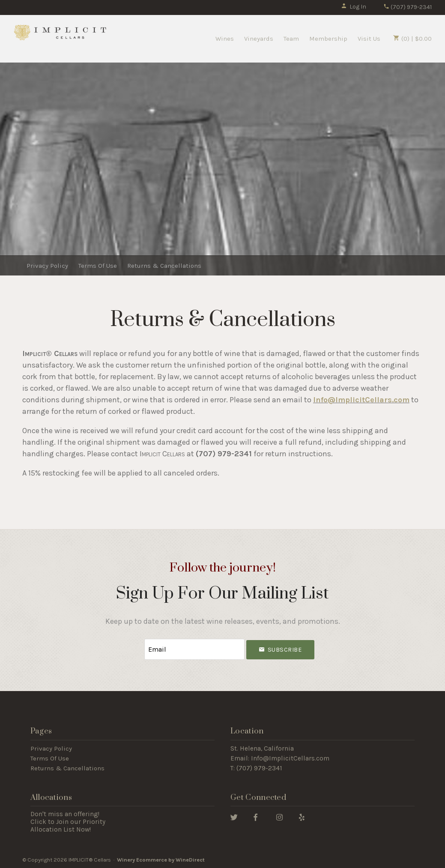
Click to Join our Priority (68, 821)
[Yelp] (302, 816)
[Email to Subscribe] (194, 649)
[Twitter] (234, 816)
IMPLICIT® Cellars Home (60, 32)
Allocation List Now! (61, 829)
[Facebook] (255, 816)
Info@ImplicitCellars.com (290, 758)
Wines (225, 39)
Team (291, 39)
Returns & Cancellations (164, 266)
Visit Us (369, 39)
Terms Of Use (98, 266)
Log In (354, 7)
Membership (328, 39)
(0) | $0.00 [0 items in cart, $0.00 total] (412, 39)
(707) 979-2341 (408, 7)
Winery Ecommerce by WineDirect (161, 859)
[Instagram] (279, 816)
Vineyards (259, 39)
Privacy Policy (47, 266)
